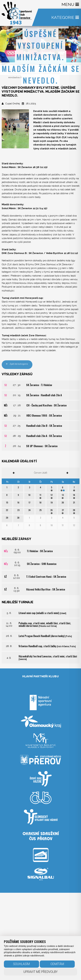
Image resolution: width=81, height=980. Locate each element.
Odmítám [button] (57, 964)
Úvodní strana (9, 69)
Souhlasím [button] (21, 964)
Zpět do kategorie (17, 364)
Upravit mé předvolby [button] (40, 972)
